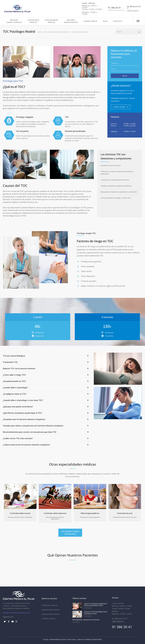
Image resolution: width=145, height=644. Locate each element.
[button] (46, 356)
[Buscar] (139, 32)
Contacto (118, 21)
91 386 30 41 (122, 627)
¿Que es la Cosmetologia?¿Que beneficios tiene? (96, 613)
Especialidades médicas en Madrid (56, 32)
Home (39, 32)
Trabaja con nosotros (94, 640)
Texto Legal (71, 640)
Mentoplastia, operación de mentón (86, 620)
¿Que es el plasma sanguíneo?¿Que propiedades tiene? (96, 605)
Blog (105, 21)
